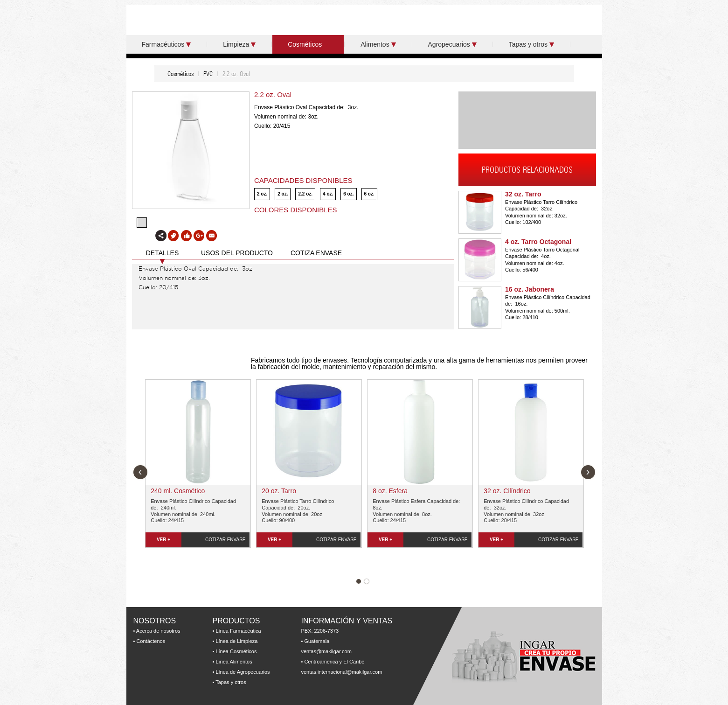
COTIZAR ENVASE (225, 540)
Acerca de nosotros (158, 631)
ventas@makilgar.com (326, 651)
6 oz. (348, 194)
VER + (163, 540)
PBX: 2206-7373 (320, 631)
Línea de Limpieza (236, 641)
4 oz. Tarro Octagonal (538, 242)
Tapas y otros (531, 44)
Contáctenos (151, 641)
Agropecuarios (452, 44)
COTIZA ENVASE (316, 253)
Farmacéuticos (166, 44)
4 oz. (328, 194)
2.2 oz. (305, 194)
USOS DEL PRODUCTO (237, 253)
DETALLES (163, 253)
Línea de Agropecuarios (243, 672)
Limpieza (239, 44)
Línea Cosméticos (236, 651)
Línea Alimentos (234, 662)
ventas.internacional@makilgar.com (342, 672)
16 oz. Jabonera (530, 289)
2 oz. (262, 194)
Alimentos (378, 44)
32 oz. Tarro (523, 194)
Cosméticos (308, 44)
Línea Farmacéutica (238, 631)
